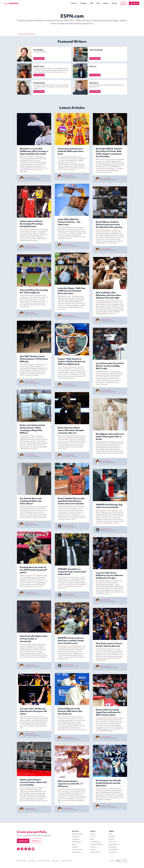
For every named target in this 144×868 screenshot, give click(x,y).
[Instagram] (29, 849)
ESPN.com (37, 179)
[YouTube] (33, 849)
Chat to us (36, 841)
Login (123, 3)
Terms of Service (21, 861)
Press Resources (95, 842)
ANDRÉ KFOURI (69, 525)
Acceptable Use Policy (44, 861)
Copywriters (76, 839)
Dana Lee (93, 66)
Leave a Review (113, 849)
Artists (74, 844)
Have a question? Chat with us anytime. (34, 835)
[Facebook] (18, 849)
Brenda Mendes (39, 83)
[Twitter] (22, 849)
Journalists (75, 837)
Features (74, 3)
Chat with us (113, 842)
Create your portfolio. (32, 832)
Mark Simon (94, 83)
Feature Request (114, 844)
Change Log (112, 847)
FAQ (92, 3)
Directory (93, 847)
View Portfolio (39, 58)
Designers (75, 847)
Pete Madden (38, 50)
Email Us (111, 839)
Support (106, 3)
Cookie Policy (55, 861)
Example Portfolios (96, 844)
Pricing (114, 3)
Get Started (134, 3)
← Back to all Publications (26, 34)
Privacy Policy (32, 861)
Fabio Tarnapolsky (96, 50)
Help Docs (112, 837)
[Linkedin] (26, 849)
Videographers (77, 852)
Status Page (112, 852)
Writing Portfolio (77, 834)
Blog (98, 3)
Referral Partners (96, 852)
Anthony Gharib (31, 177)
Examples (83, 3)
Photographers (77, 842)
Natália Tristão (39, 66)
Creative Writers (77, 849)
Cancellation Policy (66, 861)
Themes (93, 849)
